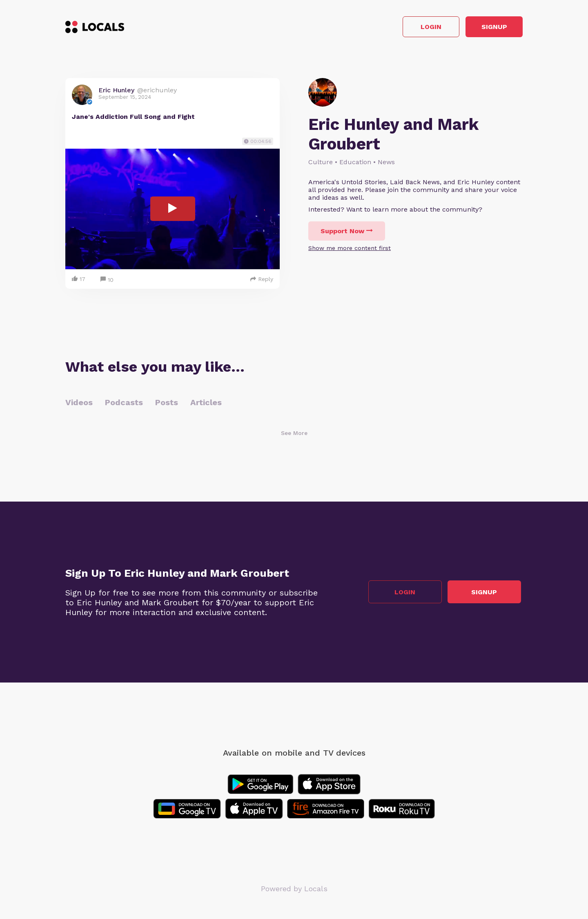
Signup (486, 28)
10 (107, 282)
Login (406, 28)
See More (294, 435)
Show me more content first (350, 250)
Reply (262, 281)
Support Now (347, 233)
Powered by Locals (294, 890)
